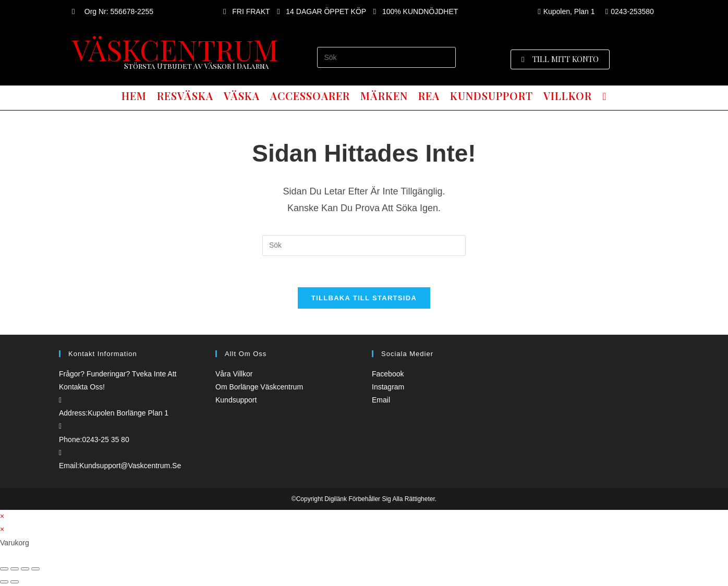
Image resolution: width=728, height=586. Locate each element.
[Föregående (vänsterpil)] (4, 582)
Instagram (388, 387)
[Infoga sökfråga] (386, 57)
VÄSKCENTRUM (175, 49)
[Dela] (15, 569)
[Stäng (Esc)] (4, 569)
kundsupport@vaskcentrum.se (130, 466)
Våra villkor (234, 374)
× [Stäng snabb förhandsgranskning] (2, 516)
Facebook (388, 374)
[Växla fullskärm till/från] (25, 569)
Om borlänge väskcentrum (259, 387)
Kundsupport (236, 400)
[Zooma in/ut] (35, 569)
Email (381, 400)
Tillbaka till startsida (364, 298)
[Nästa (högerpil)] (15, 582)
